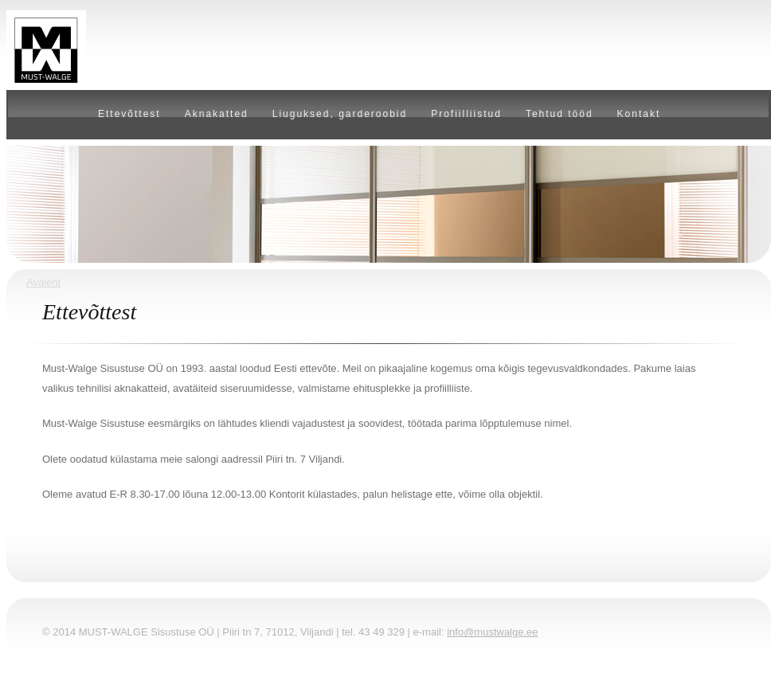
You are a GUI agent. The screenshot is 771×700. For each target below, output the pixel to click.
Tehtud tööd (560, 114)
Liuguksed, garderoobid (340, 114)
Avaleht (43, 282)
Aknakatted (217, 114)
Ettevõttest (129, 114)
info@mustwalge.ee (492, 632)
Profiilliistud (466, 114)
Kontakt (639, 114)
